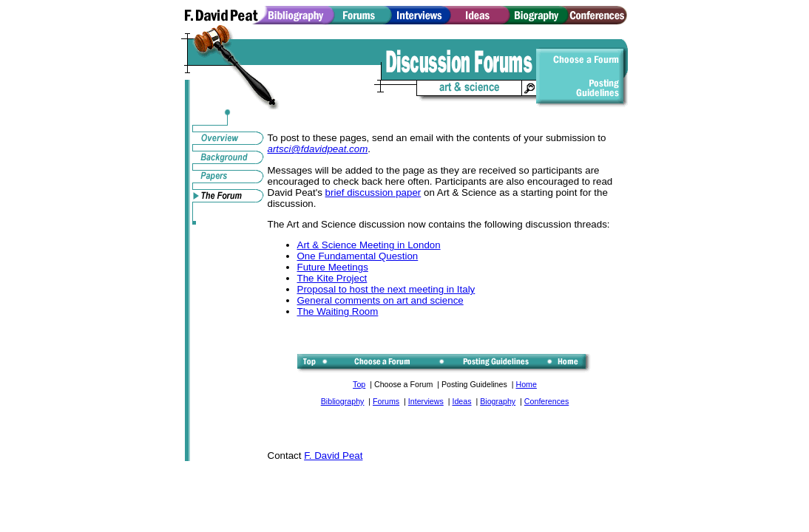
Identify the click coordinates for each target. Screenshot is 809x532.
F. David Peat (333, 456)
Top (359, 384)
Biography (498, 401)
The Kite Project (332, 278)
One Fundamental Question (358, 256)
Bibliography (343, 401)
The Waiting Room (338, 311)
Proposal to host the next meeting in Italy (386, 289)
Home (526, 384)
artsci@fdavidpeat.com (318, 149)
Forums (386, 401)
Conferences (546, 401)
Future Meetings (333, 267)
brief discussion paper (373, 192)
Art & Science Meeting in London (369, 245)
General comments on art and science (380, 300)
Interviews (426, 401)
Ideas (461, 401)
